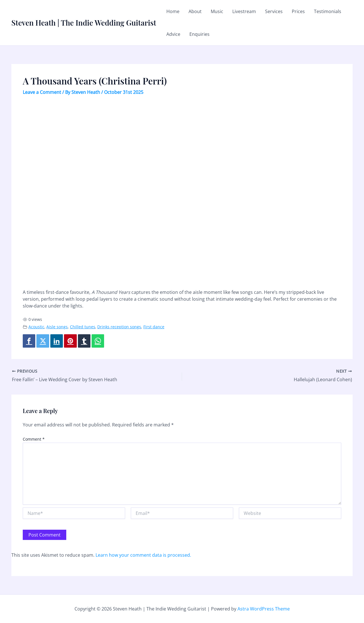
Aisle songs (57, 327)
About (195, 11)
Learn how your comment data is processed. (143, 555)
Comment (34, 439)
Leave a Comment (42, 92)
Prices (298, 11)
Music (217, 11)
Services (274, 11)
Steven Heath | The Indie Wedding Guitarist (84, 23)
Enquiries (199, 34)
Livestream (244, 11)
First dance (154, 327)
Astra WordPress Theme (264, 609)
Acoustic (36, 327)
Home (173, 11)
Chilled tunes (83, 327)
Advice (173, 34)
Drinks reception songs (119, 327)
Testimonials (328, 11)
